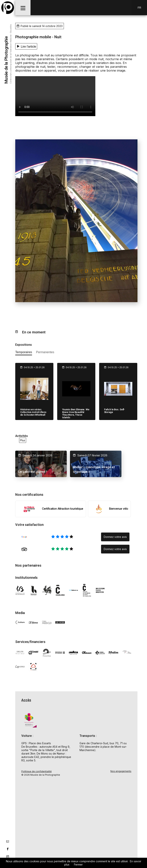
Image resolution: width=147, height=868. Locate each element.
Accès (26, 700)
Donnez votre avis (115, 536)
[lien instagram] (8, 857)
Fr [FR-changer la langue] (139, 8)
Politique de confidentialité (37, 771)
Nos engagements (121, 771)
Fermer (78, 864)
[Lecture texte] (26, 46)
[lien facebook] (8, 849)
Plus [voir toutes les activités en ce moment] (23, 440)
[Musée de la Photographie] (8, 8)
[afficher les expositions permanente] (45, 353)
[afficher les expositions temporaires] (24, 353)
